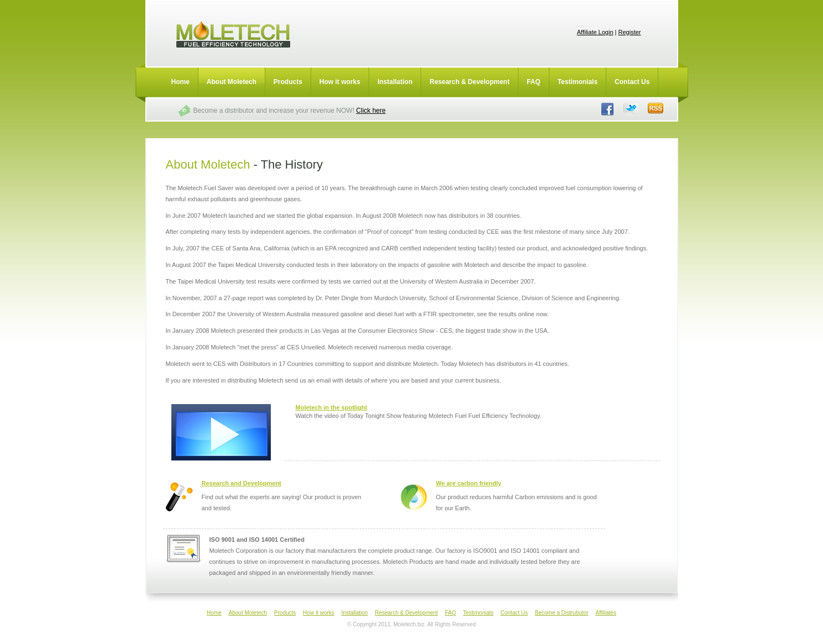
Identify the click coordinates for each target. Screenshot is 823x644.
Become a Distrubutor (562, 613)
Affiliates (606, 613)
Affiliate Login (595, 32)
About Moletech (232, 82)
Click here (371, 111)
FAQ (534, 82)
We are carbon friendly (469, 483)
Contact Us (632, 82)
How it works (340, 82)
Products (288, 82)
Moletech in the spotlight (332, 407)
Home (180, 82)
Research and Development (242, 483)
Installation (395, 82)
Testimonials (578, 82)
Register (630, 32)
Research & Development (470, 82)
